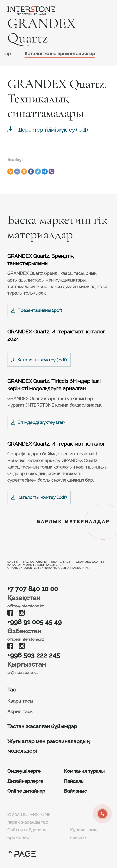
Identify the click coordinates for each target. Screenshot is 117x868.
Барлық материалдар (73, 522)
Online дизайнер (26, 791)
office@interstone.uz (26, 639)
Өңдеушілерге (24, 771)
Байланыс (75, 791)
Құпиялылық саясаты (83, 834)
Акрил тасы (20, 712)
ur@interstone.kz (22, 673)
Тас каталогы (35, 562)
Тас (12, 690)
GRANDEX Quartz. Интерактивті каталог (56, 444)
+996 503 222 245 (34, 655)
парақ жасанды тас (28, 822)
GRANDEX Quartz (90, 562)
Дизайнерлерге (25, 781)
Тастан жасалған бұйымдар (42, 726)
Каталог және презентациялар (60, 54)
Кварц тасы (61, 562)
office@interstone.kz (26, 606)
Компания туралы (84, 771)
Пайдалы (74, 781)
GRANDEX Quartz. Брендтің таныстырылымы (41, 260)
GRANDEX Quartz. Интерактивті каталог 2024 (56, 335)
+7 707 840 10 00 (33, 589)
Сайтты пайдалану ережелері (27, 834)
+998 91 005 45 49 (34, 622)
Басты (13, 562)
